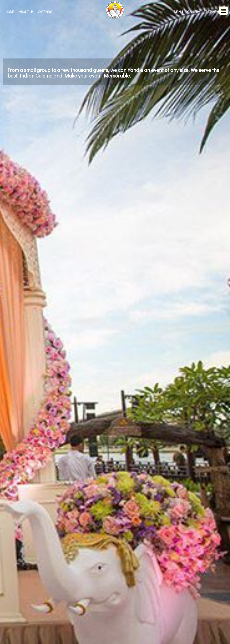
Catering (45, 12)
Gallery (194, 12)
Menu (178, 12)
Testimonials (214, 12)
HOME (10, 12)
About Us (26, 12)
